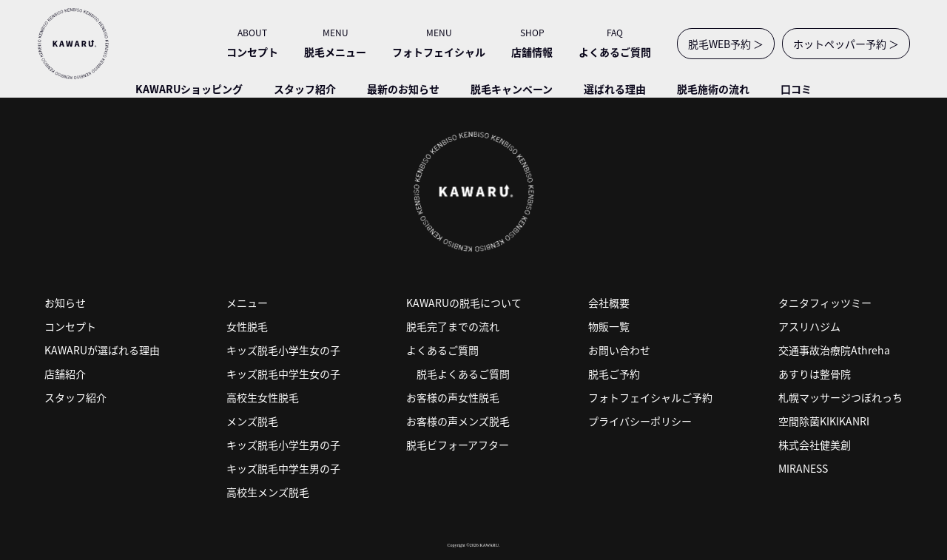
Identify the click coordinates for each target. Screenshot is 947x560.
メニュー (247, 303)
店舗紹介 (65, 374)
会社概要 (609, 303)
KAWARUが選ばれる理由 (102, 350)
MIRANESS (803, 468)
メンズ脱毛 (252, 421)
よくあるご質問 (442, 350)
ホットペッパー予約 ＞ (846, 44)
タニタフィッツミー (825, 303)
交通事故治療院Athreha (834, 350)
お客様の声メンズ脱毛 (458, 421)
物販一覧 (609, 326)
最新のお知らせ (403, 89)
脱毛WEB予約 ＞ (726, 44)
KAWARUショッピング (189, 89)
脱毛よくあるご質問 (463, 374)
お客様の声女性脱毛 (453, 397)
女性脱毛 (247, 326)
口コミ (796, 89)
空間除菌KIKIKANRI (824, 421)
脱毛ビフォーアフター (458, 445)
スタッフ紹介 (305, 89)
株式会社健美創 (815, 445)
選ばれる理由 (615, 89)
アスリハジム (809, 326)
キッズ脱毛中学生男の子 (283, 468)
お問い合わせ (619, 350)
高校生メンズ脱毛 (268, 492)
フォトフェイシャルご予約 (650, 397)
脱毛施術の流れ (713, 89)
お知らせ (65, 303)
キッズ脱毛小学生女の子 (283, 350)
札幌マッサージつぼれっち (840, 397)
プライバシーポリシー (640, 421)
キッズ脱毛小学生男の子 (283, 445)
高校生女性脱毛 (263, 397)
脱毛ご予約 (614, 374)
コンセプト (70, 326)
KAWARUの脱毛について (464, 303)
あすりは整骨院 (815, 374)
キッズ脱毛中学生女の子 (283, 374)
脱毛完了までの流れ (453, 326)
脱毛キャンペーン (512, 89)
